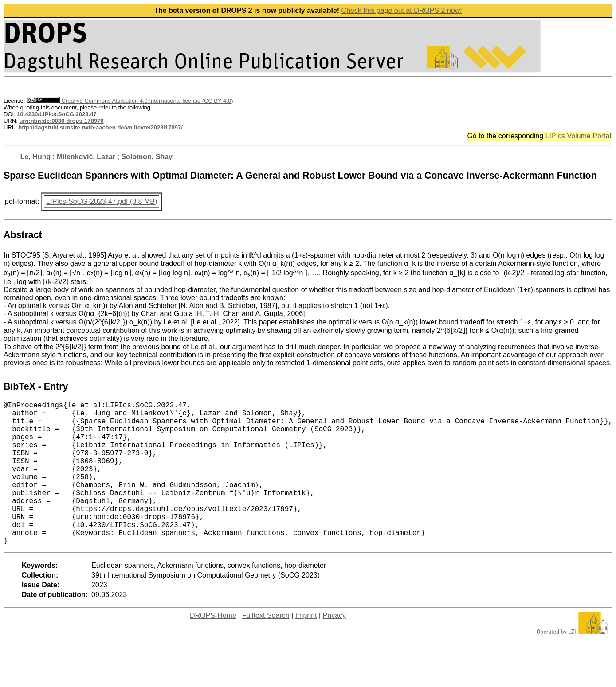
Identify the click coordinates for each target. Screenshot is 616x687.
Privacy (334, 647)
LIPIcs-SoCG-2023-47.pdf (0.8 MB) (102, 201)
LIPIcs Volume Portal (578, 136)
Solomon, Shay (147, 157)
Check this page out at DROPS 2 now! (402, 10)
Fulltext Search (266, 647)
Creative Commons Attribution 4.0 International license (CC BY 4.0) (130, 101)
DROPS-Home (213, 647)
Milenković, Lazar (86, 157)
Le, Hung (35, 157)
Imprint (306, 647)
